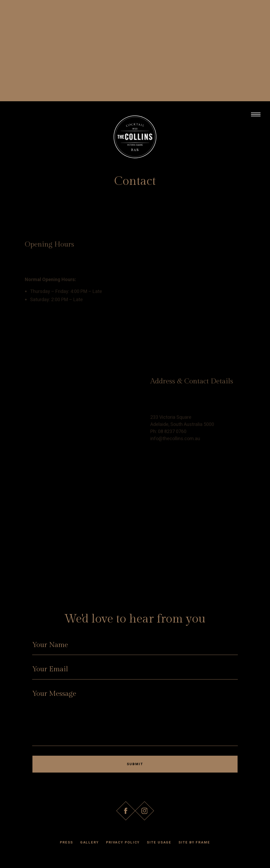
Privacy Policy (123, 842)
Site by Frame (194, 842)
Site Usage (159, 842)
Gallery (90, 842)
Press (66, 842)
